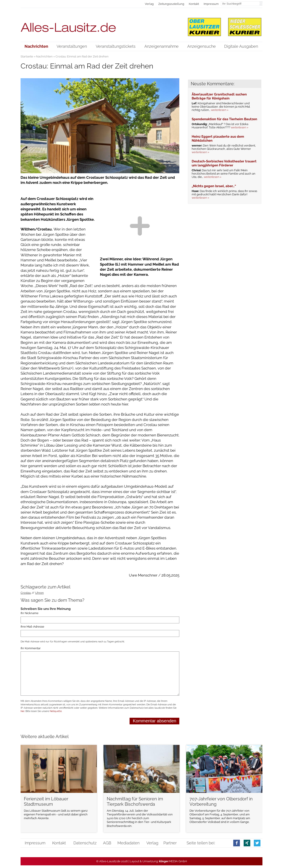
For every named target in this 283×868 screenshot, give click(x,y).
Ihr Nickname (30, 613)
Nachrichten (44, 56)
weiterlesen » (220, 110)
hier (22, 711)
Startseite (27, 56)
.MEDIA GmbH (173, 861)
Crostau (26, 593)
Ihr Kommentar (31, 648)
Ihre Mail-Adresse (32, 627)
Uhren (39, 593)
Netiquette (56, 711)
